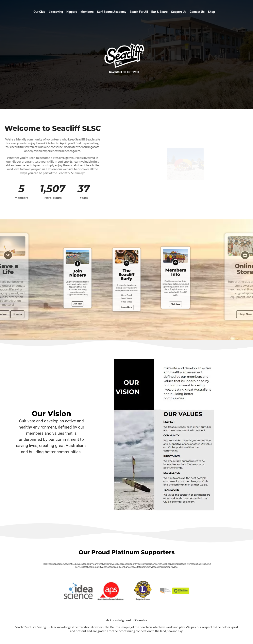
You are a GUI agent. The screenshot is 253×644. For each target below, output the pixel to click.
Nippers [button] (82, 12)
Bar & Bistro (153, 12)
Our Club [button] (56, 12)
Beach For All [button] (136, 12)
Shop (195, 12)
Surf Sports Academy (114, 12)
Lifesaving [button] (69, 12)
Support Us (168, 12)
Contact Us (183, 12)
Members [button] (94, 12)
